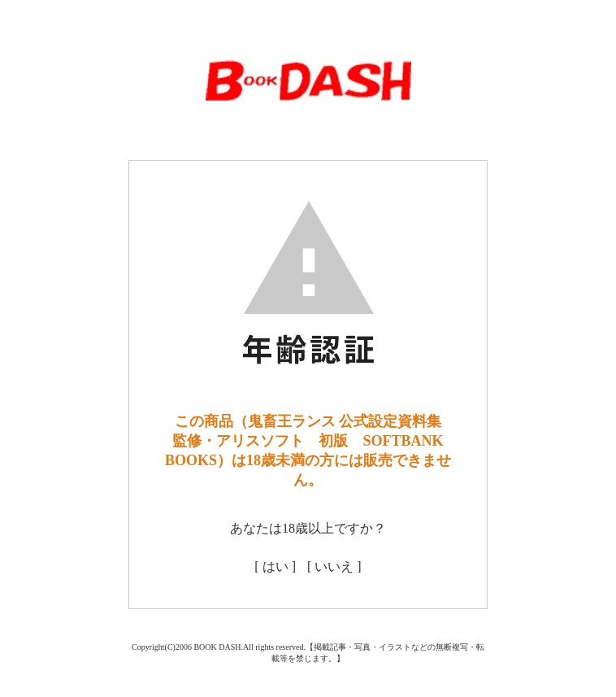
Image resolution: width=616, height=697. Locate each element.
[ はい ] (275, 566)
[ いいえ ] (334, 566)
